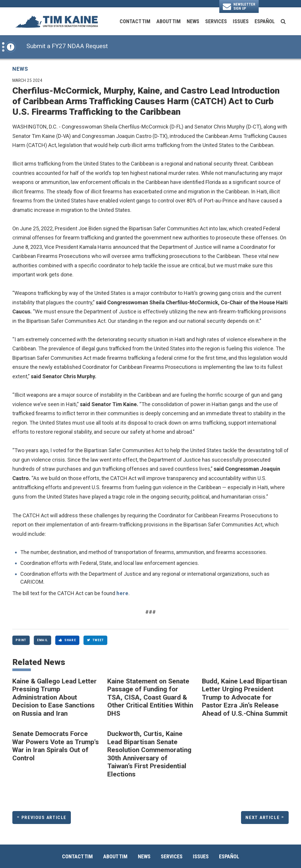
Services (216, 21)
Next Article (262, 818)
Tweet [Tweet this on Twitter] (96, 640)
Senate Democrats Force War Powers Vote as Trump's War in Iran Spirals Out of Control (56, 746)
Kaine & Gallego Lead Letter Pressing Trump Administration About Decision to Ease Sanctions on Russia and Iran (55, 697)
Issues (241, 21)
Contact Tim (135, 21)
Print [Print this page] (21, 640)
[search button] (283, 21)
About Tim (169, 21)
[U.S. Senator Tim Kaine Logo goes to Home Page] (56, 21)
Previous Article (44, 818)
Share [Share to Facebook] (67, 640)
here (122, 593)
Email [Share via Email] (42, 640)
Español (265, 21)
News (193, 21)
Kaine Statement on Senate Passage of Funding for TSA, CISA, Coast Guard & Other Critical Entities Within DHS (150, 697)
